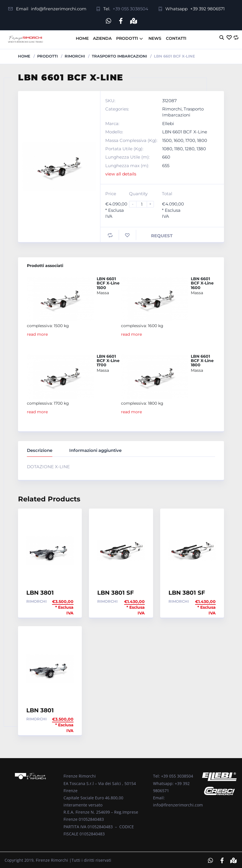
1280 (190, 148)
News (155, 37)
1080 (167, 148)
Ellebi (168, 122)
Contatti (176, 37)
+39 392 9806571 (207, 9)
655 (166, 164)
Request (162, 235)
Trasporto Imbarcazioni (119, 55)
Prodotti (127, 37)
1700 (190, 139)
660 (166, 156)
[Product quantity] (144, 203)
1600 (178, 139)
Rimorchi (75, 55)
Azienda (102, 37)
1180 (178, 148)
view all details (121, 173)
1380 (201, 148)
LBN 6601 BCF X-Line (185, 131)
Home (82, 37)
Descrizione (40, 449)
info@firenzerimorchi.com (59, 9)
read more (37, 333)
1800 (202, 139)
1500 (167, 139)
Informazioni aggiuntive (95, 449)
